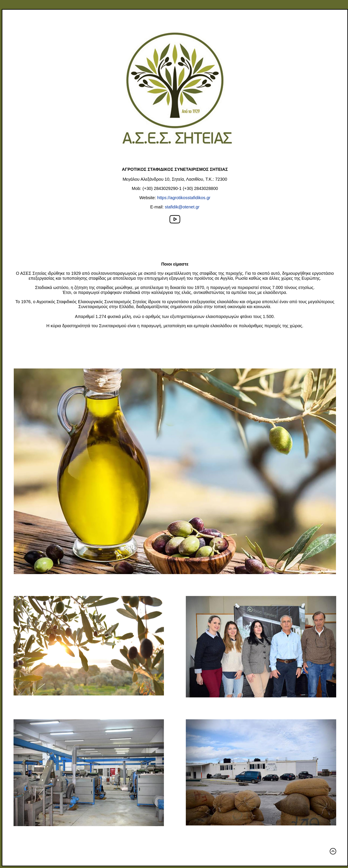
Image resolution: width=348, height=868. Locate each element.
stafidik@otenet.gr (182, 207)
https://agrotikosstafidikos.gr (184, 198)
